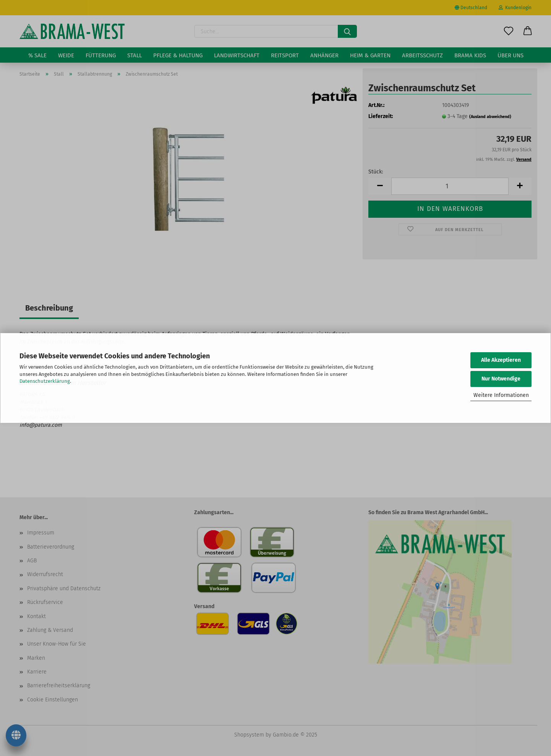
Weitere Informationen (501, 395)
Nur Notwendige (501, 379)
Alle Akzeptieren (501, 360)
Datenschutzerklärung (45, 381)
